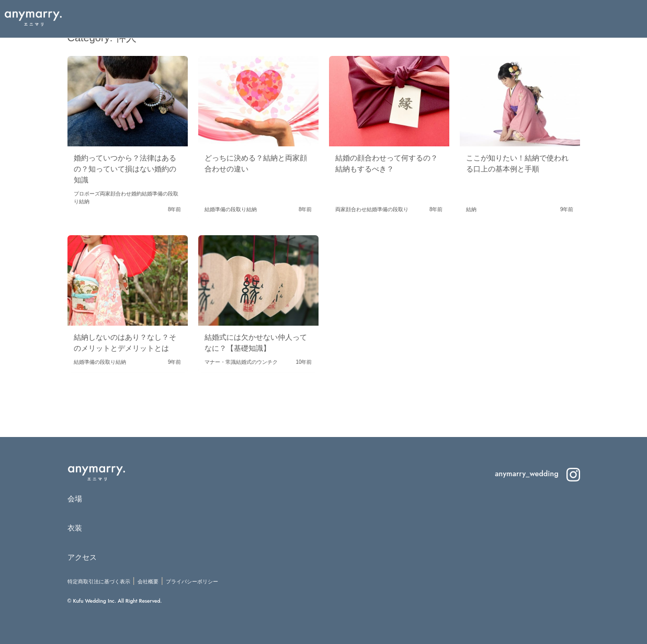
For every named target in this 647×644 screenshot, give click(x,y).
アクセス (82, 557)
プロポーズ (87, 194)
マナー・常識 (220, 362)
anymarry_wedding (537, 474)
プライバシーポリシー (192, 582)
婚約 (137, 194)
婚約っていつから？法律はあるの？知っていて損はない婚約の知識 (125, 169)
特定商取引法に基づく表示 (99, 582)
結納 (84, 202)
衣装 (75, 528)
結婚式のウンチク (257, 362)
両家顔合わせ (116, 194)
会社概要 (148, 582)
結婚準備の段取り (225, 209)
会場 (75, 499)
